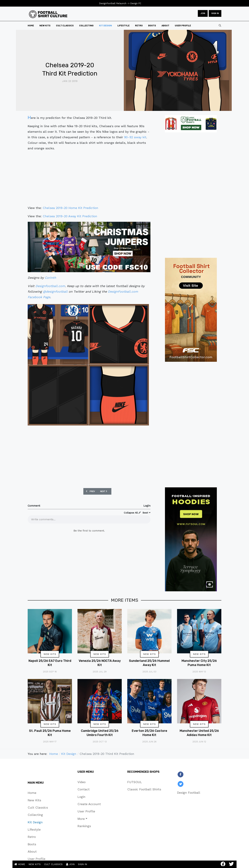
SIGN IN (82, 864)
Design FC (136, 3)
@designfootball (55, 291)
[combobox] (220, 25)
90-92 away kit (135, 137)
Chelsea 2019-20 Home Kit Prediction (70, 208)
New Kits (50, 654)
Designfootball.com (50, 286)
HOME (20, 864)
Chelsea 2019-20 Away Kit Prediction (70, 216)
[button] (89, 819)
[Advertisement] (89, 178)
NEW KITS (35, 864)
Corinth (50, 278)
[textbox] (89, 519)
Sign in (215, 13)
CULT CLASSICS (53, 864)
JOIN (203, 13)
